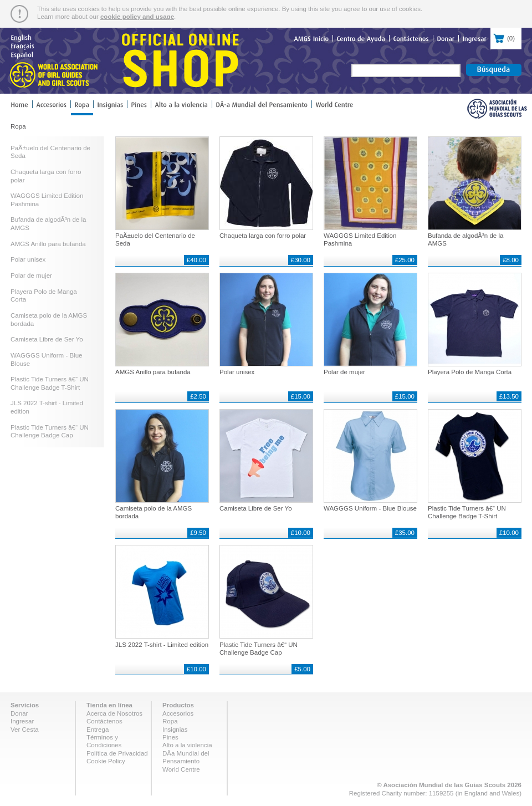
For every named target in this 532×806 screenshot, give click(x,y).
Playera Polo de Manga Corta (470, 372)
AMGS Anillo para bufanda (48, 244)
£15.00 (301, 396)
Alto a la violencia (187, 745)
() (506, 37)
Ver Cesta (25, 730)
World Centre (181, 769)
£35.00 (405, 533)
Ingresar (22, 721)
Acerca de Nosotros (114, 713)
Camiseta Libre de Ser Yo (47, 339)
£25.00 (405, 260)
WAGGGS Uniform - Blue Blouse (370, 508)
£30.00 (301, 260)
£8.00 (511, 260)
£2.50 (198, 396)
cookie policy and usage (137, 17)
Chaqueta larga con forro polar (263, 236)
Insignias (175, 730)
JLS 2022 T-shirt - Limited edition (162, 645)
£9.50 (198, 533)
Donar (19, 713)
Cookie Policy (106, 761)
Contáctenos (104, 721)
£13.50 (509, 396)
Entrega (98, 730)
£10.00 (301, 533)
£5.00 (302, 669)
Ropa (170, 721)
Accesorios (178, 713)
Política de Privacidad (117, 753)
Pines (170, 737)
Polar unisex (28, 259)
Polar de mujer (31, 276)
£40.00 (196, 260)
